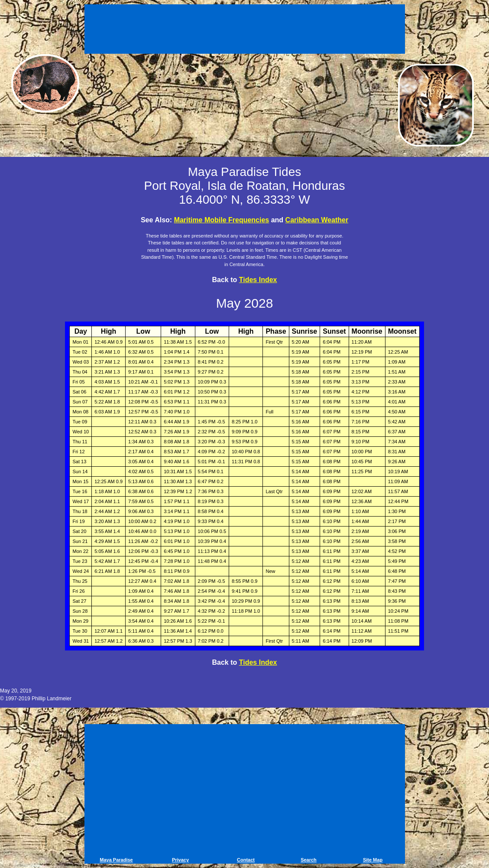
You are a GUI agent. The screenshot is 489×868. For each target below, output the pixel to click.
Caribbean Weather (317, 220)
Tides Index (258, 280)
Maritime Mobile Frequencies (222, 220)
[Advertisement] (245, 30)
